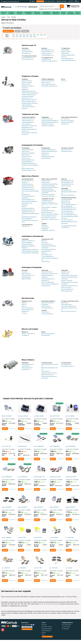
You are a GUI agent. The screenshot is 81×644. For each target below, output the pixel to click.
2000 (13, 35)
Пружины (24, 89)
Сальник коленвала (27, 200)
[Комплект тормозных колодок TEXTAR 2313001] (25, 533)
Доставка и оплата (50, 1)
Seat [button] (18, 31)
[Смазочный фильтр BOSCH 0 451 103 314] (56, 408)
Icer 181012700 (54, 572)
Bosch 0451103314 (55, 416)
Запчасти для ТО (29, 45)
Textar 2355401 (38, 541)
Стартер (64, 279)
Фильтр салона (46, 53)
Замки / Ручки (45, 306)
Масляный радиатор (27, 160)
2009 (45, 35)
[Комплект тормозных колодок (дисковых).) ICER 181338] (72, 564)
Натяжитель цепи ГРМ (47, 194)
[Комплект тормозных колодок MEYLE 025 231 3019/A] (72, 472)
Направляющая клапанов (28, 217)
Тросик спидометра (47, 256)
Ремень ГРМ (64, 50)
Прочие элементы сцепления (29, 253)
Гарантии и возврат (47, 633)
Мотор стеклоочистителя (68, 311)
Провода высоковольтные (48, 274)
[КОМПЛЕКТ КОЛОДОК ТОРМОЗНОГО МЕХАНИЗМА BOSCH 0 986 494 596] (40, 439)
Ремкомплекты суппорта (28, 126)
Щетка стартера (66, 288)
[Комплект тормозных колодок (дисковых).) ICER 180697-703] (9, 564)
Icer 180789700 (22, 572)
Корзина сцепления (27, 244)
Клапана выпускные (27, 186)
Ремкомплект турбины (47, 230)
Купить (5, 429)
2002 (20, 35)
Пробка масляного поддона (29, 220)
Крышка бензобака (47, 212)
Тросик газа (45, 312)
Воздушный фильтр (47, 52)
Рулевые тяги (45, 82)
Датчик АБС (65, 119)
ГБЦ (23, 222)
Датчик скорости (46, 255)
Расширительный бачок (28, 163)
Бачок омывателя (66, 304)
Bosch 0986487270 (23, 480)
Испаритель (45, 153)
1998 (31, 37)
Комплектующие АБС (67, 122)
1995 (20, 37)
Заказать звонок (27, 631)
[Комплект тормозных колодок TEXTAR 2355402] (56, 533)
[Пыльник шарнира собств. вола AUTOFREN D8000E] (72, 408)
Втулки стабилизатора (28, 101)
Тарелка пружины (26, 105)
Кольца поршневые (27, 181)
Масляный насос (26, 203)
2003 (24, 35)
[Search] (61, 6)
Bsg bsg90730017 (23, 447)
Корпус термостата (27, 168)
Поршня (24, 182)
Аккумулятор (25, 50)
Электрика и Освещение (32, 267)
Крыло (24, 304)
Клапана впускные (27, 184)
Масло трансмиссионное (48, 334)
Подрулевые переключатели (69, 286)
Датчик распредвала (67, 213)
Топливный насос (46, 200)
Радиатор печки (65, 150)
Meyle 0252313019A (71, 480)
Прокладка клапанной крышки (69, 192)
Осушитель (44, 155)
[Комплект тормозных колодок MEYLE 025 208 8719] (25, 503)
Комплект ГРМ (65, 52)
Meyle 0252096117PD (39, 480)
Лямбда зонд (65, 203)
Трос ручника (25, 124)
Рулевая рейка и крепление (49, 86)
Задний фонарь (26, 277)
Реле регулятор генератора (69, 277)
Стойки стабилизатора (28, 95)
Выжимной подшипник (28, 246)
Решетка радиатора (27, 308)
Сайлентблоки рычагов (28, 107)
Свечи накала (25, 53)
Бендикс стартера (66, 281)
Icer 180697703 (6, 572)
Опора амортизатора (27, 91)
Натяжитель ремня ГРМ (67, 55)
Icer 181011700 (38, 572)
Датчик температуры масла (69, 215)
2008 (41, 35)
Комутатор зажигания (47, 282)
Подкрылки (25, 311)
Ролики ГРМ (64, 53)
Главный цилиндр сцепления (29, 249)
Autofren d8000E (70, 416)
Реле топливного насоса (48, 218)
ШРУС (43, 241)
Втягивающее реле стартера (69, 282)
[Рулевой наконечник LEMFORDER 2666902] (40, 408)
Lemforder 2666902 (39, 416)
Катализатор (45, 371)
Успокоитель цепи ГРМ (48, 196)
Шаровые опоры (26, 82)
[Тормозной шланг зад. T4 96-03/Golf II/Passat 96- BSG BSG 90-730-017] (25, 439)
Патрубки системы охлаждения (30, 165)
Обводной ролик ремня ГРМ (49, 188)
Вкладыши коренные (27, 208)
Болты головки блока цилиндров (30, 191)
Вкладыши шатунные (27, 210)
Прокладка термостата (28, 170)
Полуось (44, 242)
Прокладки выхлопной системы (50, 368)
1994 (17, 37)
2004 (27, 35)
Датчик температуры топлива (49, 214)
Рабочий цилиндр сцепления (29, 251)
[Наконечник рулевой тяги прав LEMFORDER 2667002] (25, 408)
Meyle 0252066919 (7, 511)
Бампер (24, 303)
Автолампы (25, 272)
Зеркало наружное (27, 310)
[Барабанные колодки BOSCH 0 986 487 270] (25, 472)
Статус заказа (47, 641)
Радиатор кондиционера (48, 150)
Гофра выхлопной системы (49, 373)
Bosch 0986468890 (71, 447)
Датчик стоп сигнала (67, 121)
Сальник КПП (45, 261)
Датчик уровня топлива (48, 211)
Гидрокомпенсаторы (27, 189)
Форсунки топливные (47, 202)
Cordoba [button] (25, 31)
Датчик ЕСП (65, 124)
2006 (34, 35)
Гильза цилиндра (26, 219)
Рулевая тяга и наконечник (48, 61)
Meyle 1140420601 (7, 541)
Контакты (71, 1)
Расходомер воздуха (67, 366)
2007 (38, 35)
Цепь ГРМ (44, 193)
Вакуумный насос (26, 127)
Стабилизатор (45, 59)
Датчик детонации (66, 220)
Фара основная (26, 274)
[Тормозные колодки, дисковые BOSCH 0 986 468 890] (72, 439)
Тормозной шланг (46, 119)
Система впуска (66, 364)
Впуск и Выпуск (28, 360)
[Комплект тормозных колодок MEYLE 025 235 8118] (72, 503)
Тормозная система (30, 114)
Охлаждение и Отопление (32, 145)
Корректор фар (26, 279)
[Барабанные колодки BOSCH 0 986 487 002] (9, 472)
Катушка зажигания (47, 275)
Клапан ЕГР (25, 226)
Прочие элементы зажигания (49, 284)
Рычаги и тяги (25, 84)
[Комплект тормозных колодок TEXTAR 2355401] (40, 533)
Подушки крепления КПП (48, 249)
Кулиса (43, 253)
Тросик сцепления (46, 314)
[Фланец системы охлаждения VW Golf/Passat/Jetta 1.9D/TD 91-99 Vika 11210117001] (9, 439)
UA (33, 1)
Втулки (24, 108)
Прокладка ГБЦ (65, 190)
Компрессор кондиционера (49, 151)
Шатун (24, 207)
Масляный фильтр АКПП (48, 246)
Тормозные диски (27, 121)
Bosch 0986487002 (7, 480)
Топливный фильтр (47, 55)
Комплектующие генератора (69, 275)
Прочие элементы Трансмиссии (50, 258)
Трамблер (44, 277)
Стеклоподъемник (46, 308)
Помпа (63, 57)
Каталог (44, 637)
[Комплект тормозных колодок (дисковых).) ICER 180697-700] (72, 533)
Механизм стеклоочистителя (69, 308)
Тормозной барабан (27, 122)
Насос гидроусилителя (48, 84)
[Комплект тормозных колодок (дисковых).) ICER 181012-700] (56, 564)
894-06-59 (18, 7)
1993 (13, 37)
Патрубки (44, 229)
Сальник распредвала (28, 196)
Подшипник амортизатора (29, 103)
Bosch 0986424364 (55, 447)
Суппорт (24, 131)
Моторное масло (46, 335)
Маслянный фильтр (47, 50)
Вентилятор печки (66, 151)
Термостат (25, 158)
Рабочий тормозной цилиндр (49, 122)
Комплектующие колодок (28, 129)
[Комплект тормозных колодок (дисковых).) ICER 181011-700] (40, 564)
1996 (24, 37)
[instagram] (3, 634)
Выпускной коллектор (47, 375)
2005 (31, 35)
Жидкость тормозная (28, 334)
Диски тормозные (27, 59)
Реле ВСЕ (64, 284)
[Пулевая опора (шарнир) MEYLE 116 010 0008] (9, 408)
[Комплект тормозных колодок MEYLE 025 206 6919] (9, 503)
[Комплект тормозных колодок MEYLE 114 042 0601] (9, 533)
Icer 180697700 (70, 541)
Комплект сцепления (27, 241)
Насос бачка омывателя (68, 306)
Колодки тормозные (27, 58)
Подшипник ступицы (27, 86)
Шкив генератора (66, 291)
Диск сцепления (26, 242)
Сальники (44, 248)
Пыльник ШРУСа (46, 244)
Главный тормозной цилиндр (49, 121)
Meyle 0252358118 (71, 511)
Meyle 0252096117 (55, 511)
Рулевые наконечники (47, 81)
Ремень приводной (66, 59)
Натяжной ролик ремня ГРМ (49, 184)
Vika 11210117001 (7, 447)
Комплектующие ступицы (29, 100)
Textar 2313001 (22, 541)
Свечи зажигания (26, 52)
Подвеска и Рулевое (30, 76)
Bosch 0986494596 (39, 447)
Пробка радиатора (27, 162)
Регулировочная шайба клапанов (30, 213)
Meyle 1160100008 (7, 416)
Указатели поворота (27, 275)
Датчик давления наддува (68, 204)
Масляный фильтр (66, 182)
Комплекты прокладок (67, 195)
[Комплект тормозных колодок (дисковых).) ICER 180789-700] (25, 564)
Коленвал (24, 198)
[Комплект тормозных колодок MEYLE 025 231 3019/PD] (56, 472)
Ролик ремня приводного (68, 60)
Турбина (44, 225)
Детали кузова (28, 298)
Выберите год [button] (8, 31)
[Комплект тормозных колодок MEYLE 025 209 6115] (40, 503)
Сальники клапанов (27, 188)
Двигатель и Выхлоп (30, 176)
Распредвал (25, 194)
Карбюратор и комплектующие (50, 204)
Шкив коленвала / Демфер (29, 201)
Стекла (24, 313)
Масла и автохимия (30, 329)
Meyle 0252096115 (39, 511)
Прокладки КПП (46, 251)
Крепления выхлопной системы (50, 364)
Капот (23, 306)
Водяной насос (26, 156)
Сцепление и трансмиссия (33, 236)
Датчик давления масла (68, 210)
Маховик (24, 248)
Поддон (24, 205)
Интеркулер (45, 227)
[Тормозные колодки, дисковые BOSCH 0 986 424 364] (56, 439)
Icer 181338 (69, 572)
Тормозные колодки (27, 119)
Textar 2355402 (54, 541)
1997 (27, 37)
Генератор (64, 274)
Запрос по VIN (40, 1)
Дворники (64, 303)
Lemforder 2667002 (23, 416)
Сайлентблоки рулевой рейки (30, 93)
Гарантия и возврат (62, 1)
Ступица (24, 88)
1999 (34, 37)
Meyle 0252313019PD (55, 480)
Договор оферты (46, 635)
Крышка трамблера (66, 289)
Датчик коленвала (66, 211)
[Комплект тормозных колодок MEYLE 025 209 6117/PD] (40, 472)
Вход (77, 1)
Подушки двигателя (27, 212)
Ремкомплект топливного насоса (50, 219)
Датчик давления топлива (48, 216)
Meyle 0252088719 (23, 511)
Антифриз (25, 335)
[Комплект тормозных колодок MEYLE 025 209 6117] (56, 503)
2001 (17, 35)
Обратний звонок (33, 7)
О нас (43, 639)
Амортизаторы (26, 81)
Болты (63, 81)
